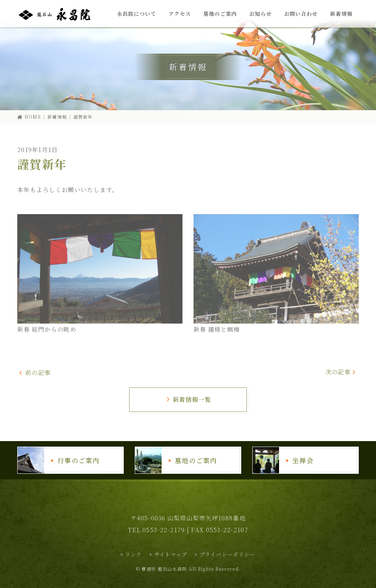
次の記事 (341, 372)
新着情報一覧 (189, 399)
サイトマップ (171, 554)
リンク (134, 554)
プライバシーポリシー (227, 554)
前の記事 (35, 373)
